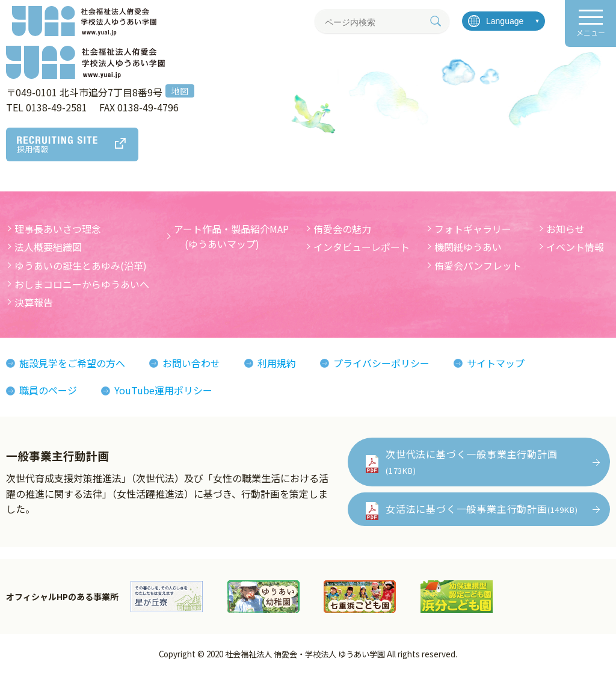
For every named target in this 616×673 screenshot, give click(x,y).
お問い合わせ (191, 363)
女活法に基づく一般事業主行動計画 (482, 509)
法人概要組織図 (48, 247)
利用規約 (277, 363)
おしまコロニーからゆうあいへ (82, 284)
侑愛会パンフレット (478, 265)
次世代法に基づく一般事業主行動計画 (472, 461)
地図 (180, 91)
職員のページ (48, 390)
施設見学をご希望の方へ (72, 363)
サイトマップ (496, 363)
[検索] (436, 21)
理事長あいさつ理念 (58, 229)
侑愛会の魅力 (342, 229)
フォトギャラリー (473, 229)
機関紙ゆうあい (468, 247)
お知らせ (565, 229)
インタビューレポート (362, 247)
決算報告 (34, 302)
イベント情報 (575, 247)
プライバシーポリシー (381, 363)
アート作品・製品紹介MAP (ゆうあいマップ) (231, 237)
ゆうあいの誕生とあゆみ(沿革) (81, 265)
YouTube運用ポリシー (163, 390)
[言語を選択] (504, 21)
